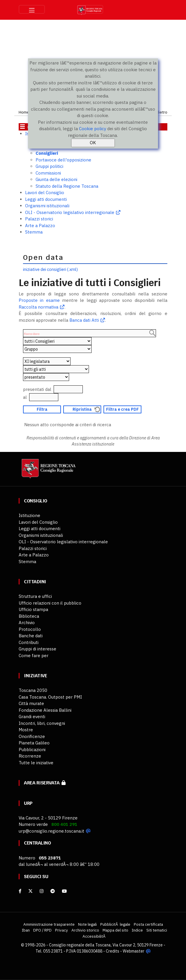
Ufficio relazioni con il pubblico (50, 603)
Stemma (34, 232)
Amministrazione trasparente (49, 924)
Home (24, 112)
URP (28, 803)
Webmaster (134, 951)
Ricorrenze (30, 756)
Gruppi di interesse (37, 649)
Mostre (26, 730)
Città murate (31, 703)
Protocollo (30, 629)
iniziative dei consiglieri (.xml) (50, 269)
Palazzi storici (39, 219)
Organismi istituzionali (47, 206)
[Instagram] (42, 891)
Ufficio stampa (33, 609)
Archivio (27, 623)
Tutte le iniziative (36, 763)
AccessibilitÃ (94, 936)
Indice (137, 930)
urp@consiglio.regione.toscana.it (51, 831)
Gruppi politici (49, 166)
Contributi (29, 642)
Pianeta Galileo (34, 743)
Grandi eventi (32, 717)
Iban (26, 930)
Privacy (62, 930)
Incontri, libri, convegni (42, 723)
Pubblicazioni (32, 750)
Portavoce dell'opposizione (63, 160)
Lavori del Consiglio (45, 193)
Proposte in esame (39, 300)
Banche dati (31, 636)
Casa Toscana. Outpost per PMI (50, 697)
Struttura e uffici (35, 596)
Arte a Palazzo (40, 226)
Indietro (160, 112)
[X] (30, 891)
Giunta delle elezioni (56, 179)
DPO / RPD (42, 930)
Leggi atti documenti (46, 199)
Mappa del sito (115, 930)
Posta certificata (148, 924)
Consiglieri (47, 153)
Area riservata (45, 783)
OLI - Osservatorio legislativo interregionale (70, 212)
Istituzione (29, 515)
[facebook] (20, 891)
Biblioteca (29, 616)
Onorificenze (32, 736)
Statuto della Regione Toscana (67, 186)
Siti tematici (157, 930)
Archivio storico (85, 930)
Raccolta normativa (38, 307)
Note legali (87, 924)
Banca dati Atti (84, 320)
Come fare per (34, 656)
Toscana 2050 (33, 690)
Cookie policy (93, 129)
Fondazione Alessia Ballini (45, 710)
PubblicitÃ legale (115, 924)
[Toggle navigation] (32, 9)
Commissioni (48, 173)
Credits (113, 951)
